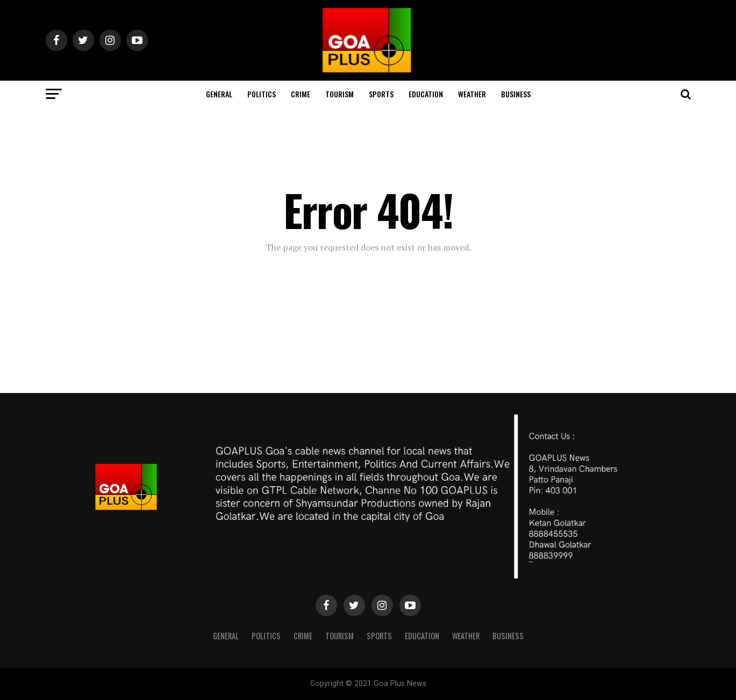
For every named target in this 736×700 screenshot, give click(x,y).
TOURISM (340, 94)
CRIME (301, 94)
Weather (472, 94)
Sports (381, 94)
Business (516, 94)
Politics (262, 94)
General (219, 94)
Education (426, 94)
